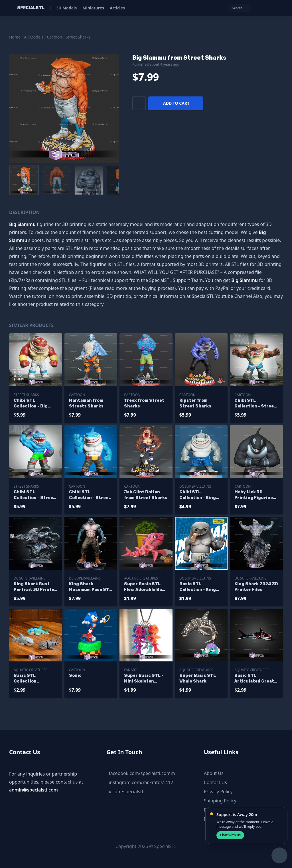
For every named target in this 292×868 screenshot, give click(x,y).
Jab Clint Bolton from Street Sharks (146, 495)
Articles (117, 8)
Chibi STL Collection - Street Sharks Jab (255, 404)
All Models (34, 37)
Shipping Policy (220, 801)
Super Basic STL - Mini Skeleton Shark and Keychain (146, 679)
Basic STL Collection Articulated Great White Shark (34, 679)
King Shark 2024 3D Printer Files (256, 587)
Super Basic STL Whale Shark (198, 678)
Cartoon (55, 37)
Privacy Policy (218, 792)
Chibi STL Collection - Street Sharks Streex (35, 495)
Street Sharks (78, 37)
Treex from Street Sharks (144, 403)
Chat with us (230, 835)
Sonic (75, 676)
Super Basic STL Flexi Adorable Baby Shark (146, 587)
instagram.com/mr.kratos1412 (141, 782)
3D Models (66, 8)
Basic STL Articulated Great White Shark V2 (254, 679)
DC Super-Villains (195, 486)
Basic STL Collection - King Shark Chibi (198, 587)
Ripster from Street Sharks (195, 403)
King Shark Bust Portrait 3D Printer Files (35, 587)
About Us (214, 773)
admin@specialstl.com (34, 790)
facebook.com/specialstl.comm (142, 773)
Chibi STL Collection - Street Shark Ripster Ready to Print (90, 495)
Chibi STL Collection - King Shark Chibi (198, 495)
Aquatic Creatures (141, 578)
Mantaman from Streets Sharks (86, 403)
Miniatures (93, 8)
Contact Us (215, 782)
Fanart (130, 670)
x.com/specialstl (126, 792)
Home (15, 37)
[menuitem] (24, 180)
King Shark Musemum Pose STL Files (90, 587)
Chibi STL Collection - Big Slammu (31, 404)
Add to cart (176, 103)
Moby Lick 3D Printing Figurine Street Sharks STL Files (255, 495)
